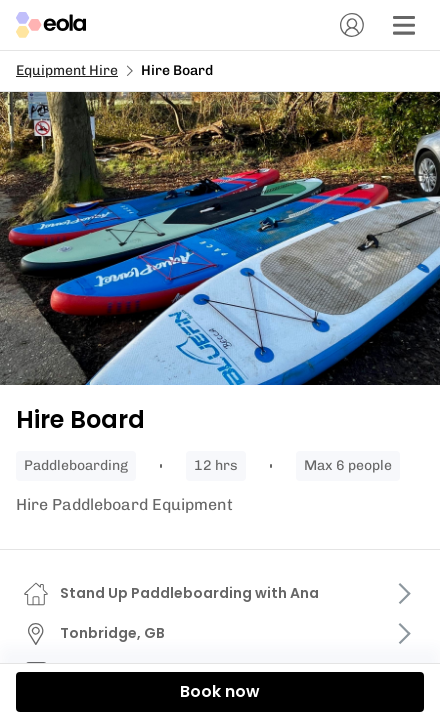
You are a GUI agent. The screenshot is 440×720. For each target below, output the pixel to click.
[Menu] (404, 25)
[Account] (352, 25)
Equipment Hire (67, 70)
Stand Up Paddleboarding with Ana (189, 593)
